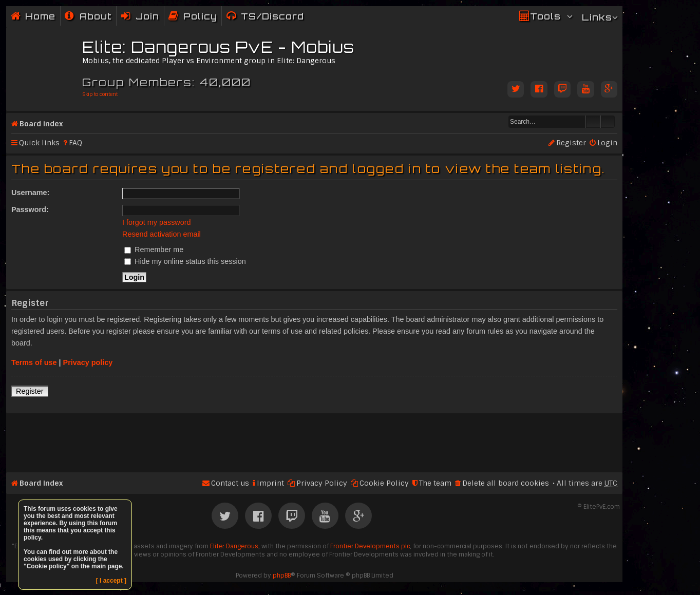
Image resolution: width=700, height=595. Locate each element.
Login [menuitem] (607, 143)
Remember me (154, 249)
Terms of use (34, 362)
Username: (30, 193)
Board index (41, 124)
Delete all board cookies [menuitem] (506, 483)
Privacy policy (88, 362)
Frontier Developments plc (370, 546)
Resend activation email (162, 234)
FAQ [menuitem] (75, 143)
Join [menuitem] (147, 16)
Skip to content (100, 94)
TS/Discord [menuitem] (272, 16)
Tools (545, 16)
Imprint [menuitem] (270, 483)
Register (30, 391)
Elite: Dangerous (234, 546)
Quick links (39, 143)
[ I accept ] (111, 581)
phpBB (282, 575)
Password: (30, 209)
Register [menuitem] (571, 143)
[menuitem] (88, 16)
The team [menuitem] (435, 483)
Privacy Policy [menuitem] (322, 483)
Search (593, 122)
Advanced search (608, 122)
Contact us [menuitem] (230, 483)
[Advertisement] (314, 438)
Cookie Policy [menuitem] (384, 483)
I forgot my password (157, 222)
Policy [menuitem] (200, 16)
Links (597, 17)
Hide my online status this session (185, 261)
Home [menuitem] (40, 16)
